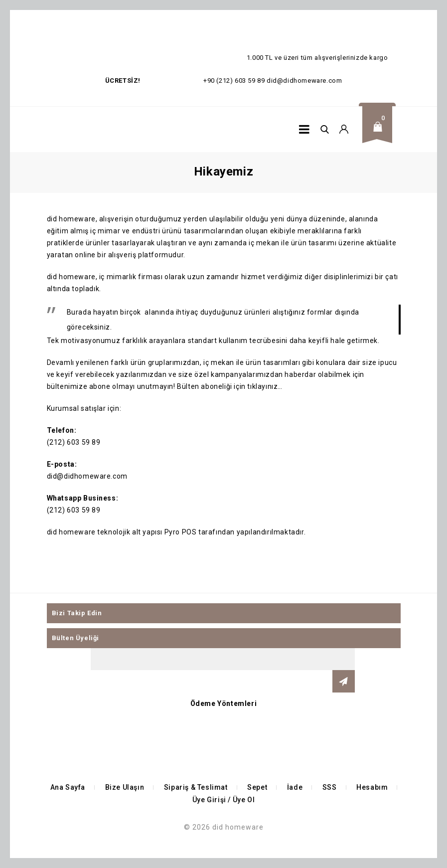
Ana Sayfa (68, 787)
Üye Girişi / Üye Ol (223, 800)
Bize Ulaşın (125, 787)
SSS (330, 787)
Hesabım (372, 787)
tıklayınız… (265, 386)
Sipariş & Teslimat (196, 787)
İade (295, 787)
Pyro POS (181, 532)
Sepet (257, 787)
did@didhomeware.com (304, 81)
